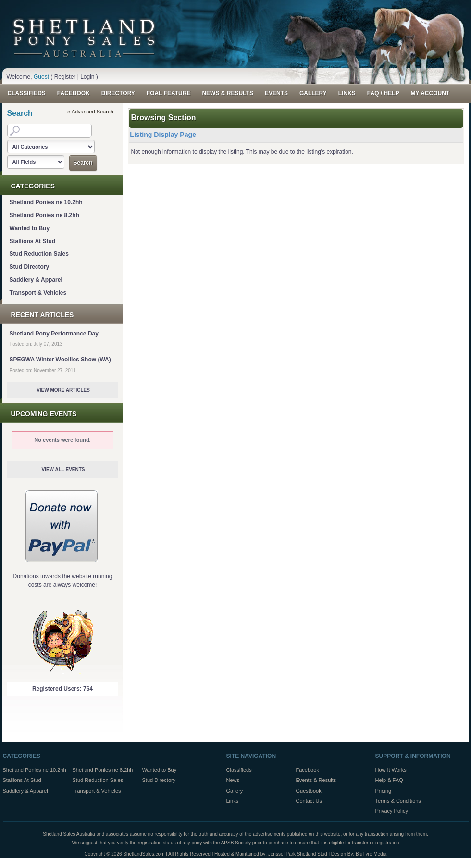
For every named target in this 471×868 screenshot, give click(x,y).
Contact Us (309, 801)
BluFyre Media (371, 854)
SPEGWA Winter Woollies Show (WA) (60, 360)
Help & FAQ (389, 780)
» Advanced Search (90, 112)
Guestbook (309, 791)
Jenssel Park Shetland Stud (298, 854)
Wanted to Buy (30, 228)
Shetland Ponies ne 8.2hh (44, 215)
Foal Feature (169, 93)
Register (65, 77)
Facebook (74, 93)
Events (276, 93)
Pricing (384, 791)
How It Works (391, 770)
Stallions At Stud (33, 241)
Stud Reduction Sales (39, 254)
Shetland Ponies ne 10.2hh (46, 202)
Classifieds (27, 93)
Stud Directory (30, 267)
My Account (430, 93)
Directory (118, 93)
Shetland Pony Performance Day (54, 334)
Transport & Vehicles (38, 293)
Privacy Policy (392, 811)
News (233, 780)
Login (87, 77)
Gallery (313, 93)
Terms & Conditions (398, 801)
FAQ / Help (383, 93)
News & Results (227, 93)
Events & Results (316, 780)
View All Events (63, 469)
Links (347, 93)
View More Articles (63, 390)
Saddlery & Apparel (36, 280)
